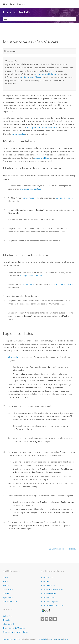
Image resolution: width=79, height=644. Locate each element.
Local (5, 578)
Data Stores (8, 589)
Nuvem (6, 593)
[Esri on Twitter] (42, 619)
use (30, 77)
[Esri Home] (46, 611)
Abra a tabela (14, 357)
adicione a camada (64, 198)
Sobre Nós (8, 616)
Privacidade (42, 639)
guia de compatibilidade (46, 74)
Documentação (10, 601)
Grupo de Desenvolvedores (15, 632)
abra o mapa (28, 198)
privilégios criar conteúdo (31, 189)
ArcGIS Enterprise (16, 4)
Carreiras (7, 620)
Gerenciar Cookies (55, 639)
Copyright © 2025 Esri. (12, 639)
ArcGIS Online (47, 578)
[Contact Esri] (55, 619)
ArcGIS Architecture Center (53, 605)
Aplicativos (8, 597)
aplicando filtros (42, 158)
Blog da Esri (8, 624)
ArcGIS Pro (45, 582)
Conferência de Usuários (14, 628)
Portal (6, 582)
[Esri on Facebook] (47, 619)
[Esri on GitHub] (51, 619)
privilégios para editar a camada (42, 127)
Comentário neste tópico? (64, 549)
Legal (66, 639)
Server (6, 586)
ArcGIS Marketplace (49, 601)
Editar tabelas (18, 134)
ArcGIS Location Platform (52, 589)
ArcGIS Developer (49, 593)
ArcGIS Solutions (48, 597)
